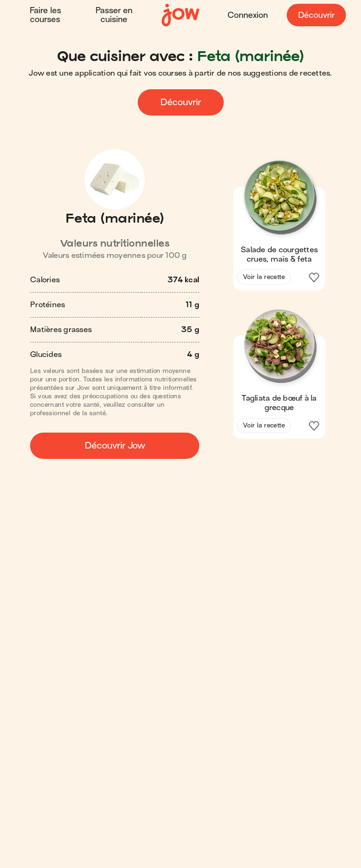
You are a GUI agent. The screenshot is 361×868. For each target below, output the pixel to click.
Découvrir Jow (115, 446)
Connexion (248, 15)
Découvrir (316, 15)
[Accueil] (180, 15)
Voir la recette (264, 277)
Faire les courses (45, 15)
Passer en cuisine (114, 15)
